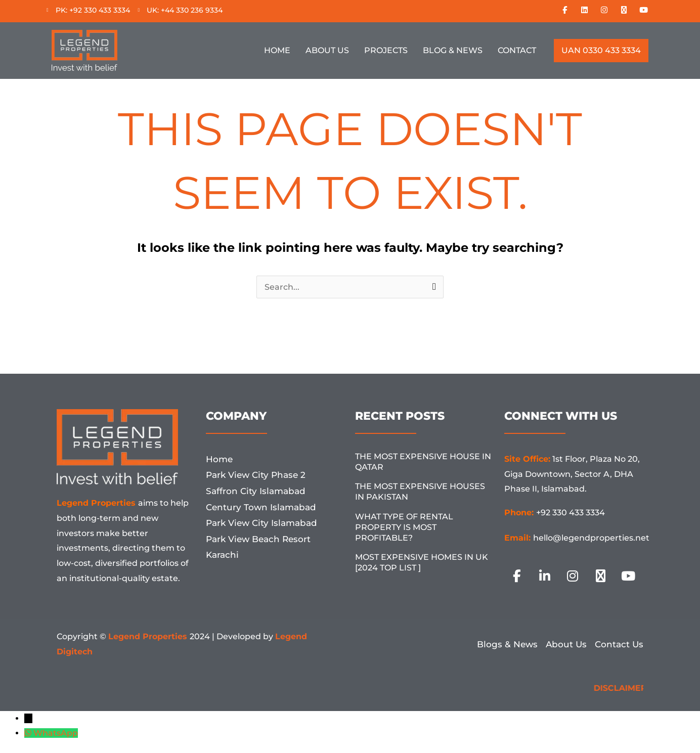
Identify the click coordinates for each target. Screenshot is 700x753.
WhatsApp (56, 733)
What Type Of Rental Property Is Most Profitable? (404, 527)
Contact (517, 50)
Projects (386, 50)
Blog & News (453, 50)
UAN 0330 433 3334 (601, 50)
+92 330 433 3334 (571, 513)
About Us (327, 50)
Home (277, 50)
